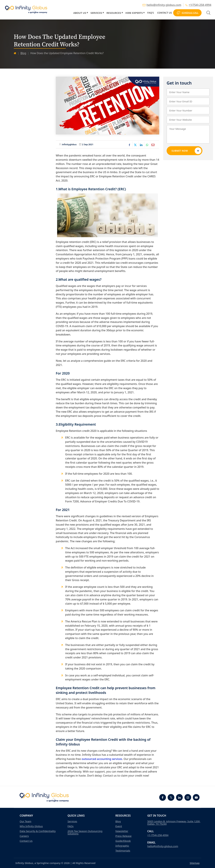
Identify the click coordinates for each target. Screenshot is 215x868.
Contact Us (165, 13)
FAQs (71, 826)
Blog (23, 53)
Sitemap (195, 863)
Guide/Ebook (123, 841)
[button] (87, 13)
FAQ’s (151, 13)
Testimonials (123, 851)
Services (96, 13)
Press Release (123, 836)
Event (119, 826)
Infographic (122, 846)
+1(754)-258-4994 (198, 5)
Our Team (25, 821)
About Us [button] (80, 13)
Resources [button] (114, 13)
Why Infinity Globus (31, 826)
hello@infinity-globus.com (162, 5)
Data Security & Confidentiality (38, 831)
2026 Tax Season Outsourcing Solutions (85, 832)
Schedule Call (187, 13)
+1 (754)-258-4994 (158, 835)
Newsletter (122, 831)
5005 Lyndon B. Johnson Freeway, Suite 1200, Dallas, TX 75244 (174, 823)
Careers (24, 836)
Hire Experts (134, 13)
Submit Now (186, 151)
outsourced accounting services (102, 759)
